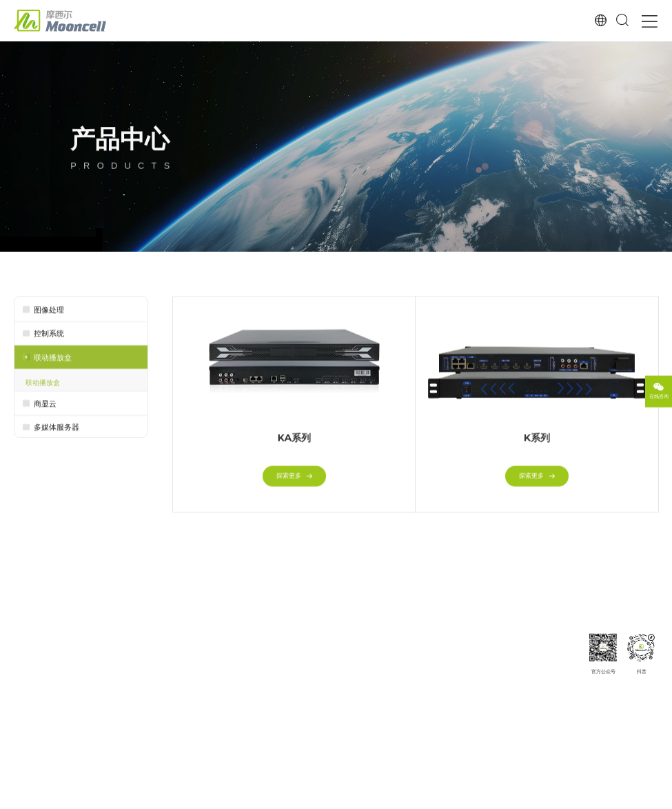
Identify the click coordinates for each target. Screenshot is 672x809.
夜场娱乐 (262, 667)
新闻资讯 (485, 640)
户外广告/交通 (269, 736)
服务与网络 (415, 678)
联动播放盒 (43, 385)
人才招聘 (553, 701)
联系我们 (553, 712)
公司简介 (553, 655)
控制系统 (182, 667)
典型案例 (344, 640)
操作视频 (411, 701)
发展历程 (553, 678)
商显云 (179, 678)
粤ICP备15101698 (182, 796)
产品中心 (182, 640)
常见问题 (411, 689)
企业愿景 (553, 667)
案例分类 (344, 667)
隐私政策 (593, 796)
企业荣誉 (553, 689)
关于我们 (553, 640)
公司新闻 (485, 655)
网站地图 (528, 796)
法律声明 (562, 796)
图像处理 (182, 655)
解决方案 (262, 640)
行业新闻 (485, 667)
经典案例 (344, 655)
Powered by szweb (637, 796)
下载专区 (411, 655)
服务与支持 (415, 640)
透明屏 (259, 724)
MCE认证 (412, 667)
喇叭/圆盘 (263, 712)
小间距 (259, 655)
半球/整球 (263, 689)
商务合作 (553, 724)
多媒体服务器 (188, 689)
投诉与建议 (415, 712)
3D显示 (259, 678)
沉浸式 (259, 701)
